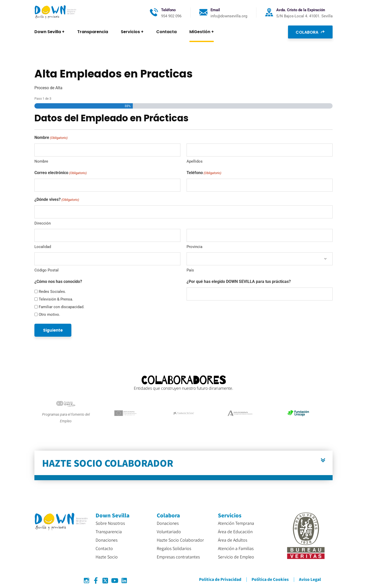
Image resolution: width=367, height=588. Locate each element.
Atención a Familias (236, 548)
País (190, 270)
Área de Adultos (233, 540)
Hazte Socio (107, 557)
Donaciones (107, 540)
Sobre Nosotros (110, 523)
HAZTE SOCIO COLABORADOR (108, 463)
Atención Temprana (236, 523)
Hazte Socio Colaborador (180, 540)
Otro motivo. (49, 315)
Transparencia (109, 531)
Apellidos (195, 161)
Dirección (43, 223)
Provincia (194, 247)
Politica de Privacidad (220, 579)
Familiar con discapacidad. (62, 307)
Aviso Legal (310, 579)
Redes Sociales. (52, 292)
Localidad (43, 247)
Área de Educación (235, 531)
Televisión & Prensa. (56, 299)
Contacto (104, 548)
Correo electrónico (61, 173)
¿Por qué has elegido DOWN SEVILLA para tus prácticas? (239, 282)
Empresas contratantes (178, 557)
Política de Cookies (270, 579)
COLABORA (310, 32)
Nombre (41, 161)
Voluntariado (169, 531)
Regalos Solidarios (174, 548)
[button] (183, 465)
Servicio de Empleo (236, 557)
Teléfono (204, 173)
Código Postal (47, 270)
